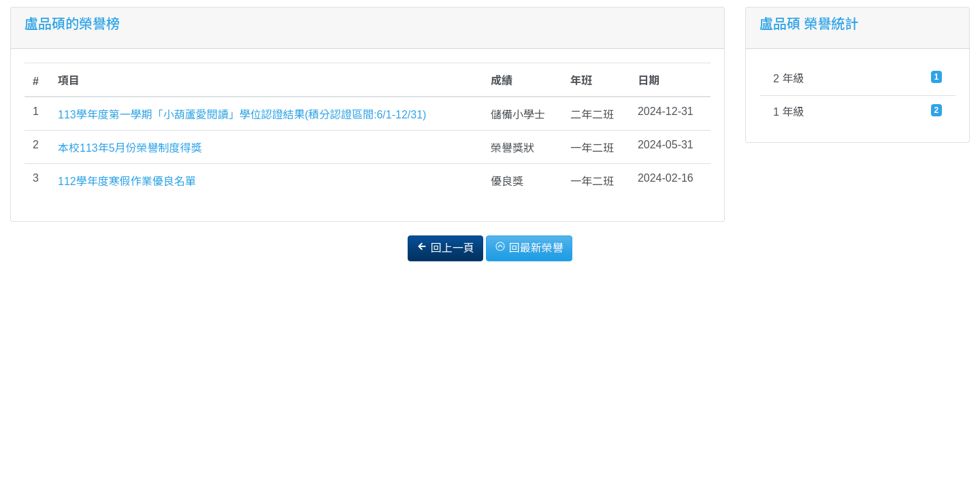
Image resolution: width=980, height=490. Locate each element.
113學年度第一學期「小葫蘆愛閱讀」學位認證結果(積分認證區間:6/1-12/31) (242, 115)
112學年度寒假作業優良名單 (127, 181)
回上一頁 (445, 247)
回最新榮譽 (529, 247)
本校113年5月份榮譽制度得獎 (130, 148)
